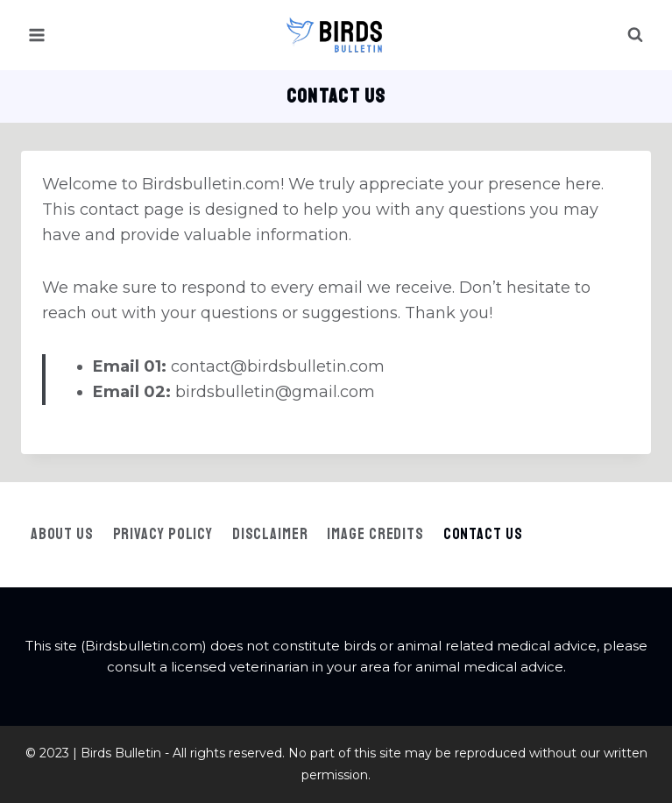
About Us (62, 534)
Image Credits (375, 534)
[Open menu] (37, 35)
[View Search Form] (635, 35)
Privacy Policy (163, 534)
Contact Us (483, 534)
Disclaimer (270, 534)
